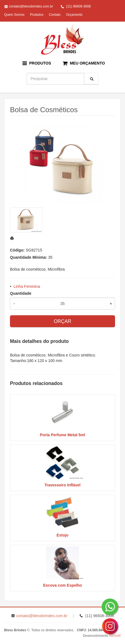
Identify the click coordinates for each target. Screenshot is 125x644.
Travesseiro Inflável (63, 485)
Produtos (37, 15)
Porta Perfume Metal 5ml (62, 435)
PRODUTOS (37, 63)
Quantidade (21, 293)
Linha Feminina (27, 286)
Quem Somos (14, 15)
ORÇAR (62, 321)
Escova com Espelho (62, 585)
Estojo (62, 535)
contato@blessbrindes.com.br (31, 6)
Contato (55, 15)
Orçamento (74, 15)
